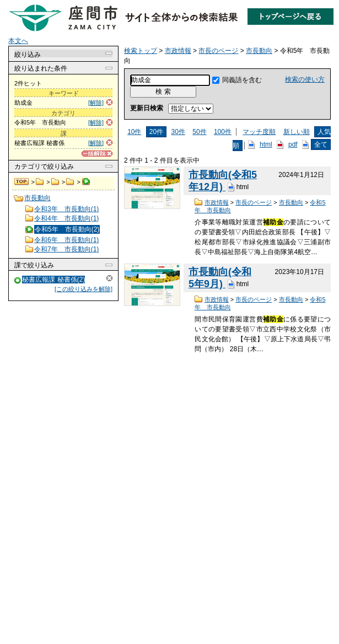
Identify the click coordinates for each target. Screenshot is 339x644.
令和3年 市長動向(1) (66, 209)
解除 (109, 278)
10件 (134, 132)
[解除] (96, 103)
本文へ (18, 41)
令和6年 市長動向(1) (66, 240)
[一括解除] (97, 154)
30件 (178, 132)
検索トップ (22, 182)
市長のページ (55, 182)
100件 (223, 132)
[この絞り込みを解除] (84, 289)
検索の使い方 (305, 79)
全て (321, 144)
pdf (293, 144)
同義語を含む (242, 80)
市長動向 (70, 182)
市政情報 (40, 182)
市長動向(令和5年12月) (223, 181)
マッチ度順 (259, 132)
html (266, 144)
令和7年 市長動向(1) (66, 249)
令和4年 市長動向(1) (66, 218)
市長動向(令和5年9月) (220, 278)
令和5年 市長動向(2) (67, 229)
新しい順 (297, 132)
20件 (156, 132)
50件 (199, 132)
